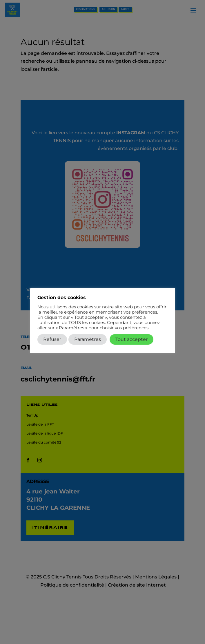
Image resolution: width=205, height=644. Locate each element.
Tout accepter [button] (131, 339)
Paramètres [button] (88, 339)
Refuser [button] (52, 339)
